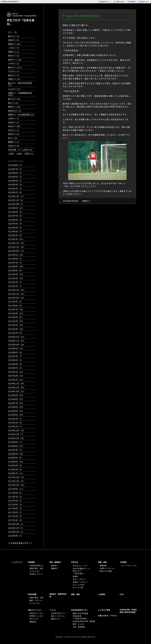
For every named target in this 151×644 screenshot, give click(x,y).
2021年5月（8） (16, 317)
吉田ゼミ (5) (14, 40)
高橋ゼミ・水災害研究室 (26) (21, 115)
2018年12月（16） (17, 430)
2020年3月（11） (16, 372)
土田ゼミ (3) (14, 118)
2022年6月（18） (16, 266)
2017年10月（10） (17, 485)
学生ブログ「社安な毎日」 (21, 22)
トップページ (17, 562)
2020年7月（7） (16, 356)
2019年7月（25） (16, 403)
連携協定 (33, 622)
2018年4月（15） (16, 462)
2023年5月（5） (16, 223)
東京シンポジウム (58, 616)
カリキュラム (35, 571)
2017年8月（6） (16, 493)
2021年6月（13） (16, 313)
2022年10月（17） (17, 251)
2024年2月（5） (16, 188)
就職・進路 (102, 562)
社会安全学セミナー (59, 613)
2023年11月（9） (16, 200)
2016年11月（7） (16, 528)
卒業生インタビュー (80, 582)
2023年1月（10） (16, 239)
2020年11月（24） (17, 341)
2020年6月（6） (16, 360)
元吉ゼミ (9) (14, 146)
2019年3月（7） (16, 419)
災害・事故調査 (79, 627)
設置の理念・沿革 (36, 598)
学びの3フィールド (80, 566)
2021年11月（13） (17, 294)
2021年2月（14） (16, 329)
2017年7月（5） (16, 497)
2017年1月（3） (16, 520)
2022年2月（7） (16, 282)
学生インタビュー (80, 579)
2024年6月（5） (16, 173)
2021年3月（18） (16, 325)
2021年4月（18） (16, 321)
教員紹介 (54, 566)
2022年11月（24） (17, 247)
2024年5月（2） (16, 177)
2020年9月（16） (16, 348)
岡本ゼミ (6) (14, 56)
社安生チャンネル (36, 613)
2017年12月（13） (17, 477)
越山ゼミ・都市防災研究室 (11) (20, 84)
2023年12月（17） (17, 196)
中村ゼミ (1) (14, 130)
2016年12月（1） (16, 524)
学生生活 (75, 562)
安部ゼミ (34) (14, 44)
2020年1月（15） (16, 380)
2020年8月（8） (16, 352)
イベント (53, 610)
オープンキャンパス (129, 566)
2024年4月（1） (16, 181)
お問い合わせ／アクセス (108, 616)
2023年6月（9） (16, 220)
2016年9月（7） (16, 536)
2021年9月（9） (16, 301)
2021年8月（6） (16, 305)
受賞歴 (75, 576)
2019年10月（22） (17, 391)
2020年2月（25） (16, 376)
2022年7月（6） (16, 263)
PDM (122, 594)
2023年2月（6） (16, 235)
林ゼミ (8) (13, 138)
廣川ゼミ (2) (14, 36)
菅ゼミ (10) (13, 103)
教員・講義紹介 (55, 562)
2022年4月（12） (16, 274)
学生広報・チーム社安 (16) (20, 150)
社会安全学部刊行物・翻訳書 (84, 621)
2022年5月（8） (16, 270)
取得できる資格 (106, 571)
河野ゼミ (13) (14, 79)
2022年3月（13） (16, 278)
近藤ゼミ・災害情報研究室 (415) (20, 94)
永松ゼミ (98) (14, 126)
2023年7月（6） (16, 216)
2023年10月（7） (16, 204)
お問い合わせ (120, 2)
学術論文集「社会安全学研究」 (80, 617)
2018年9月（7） (16, 442)
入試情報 (123, 562)
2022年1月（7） (16, 286)
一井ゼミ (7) (14, 48)
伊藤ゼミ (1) (14, 52)
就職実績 (103, 566)
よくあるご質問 (104, 610)
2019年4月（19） (16, 415)
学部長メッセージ (36, 574)
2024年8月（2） (16, 165)
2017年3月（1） (16, 512)
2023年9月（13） (16, 208)
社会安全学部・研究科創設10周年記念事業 (128, 611)
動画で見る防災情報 (80, 613)
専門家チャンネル (36, 616)
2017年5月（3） (16, 504)
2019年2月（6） (16, 422)
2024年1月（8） (16, 192)
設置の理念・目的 (36, 568)
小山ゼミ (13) (14, 89)
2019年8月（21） (16, 399)
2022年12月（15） (17, 243)
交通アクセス (145, 2)
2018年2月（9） (16, 469)
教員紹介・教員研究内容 (58, 595)
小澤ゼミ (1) (14, 63)
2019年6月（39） (16, 407)
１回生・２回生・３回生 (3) (21, 154)
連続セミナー (56, 619)
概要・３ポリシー (36, 600)
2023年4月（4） (16, 227)
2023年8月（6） (16, 212)
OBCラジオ (34, 619)
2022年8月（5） (16, 259)
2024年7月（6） (16, 169)
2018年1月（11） (16, 473)
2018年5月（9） (16, 458)
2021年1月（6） (16, 333)
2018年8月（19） (16, 446)
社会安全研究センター (80, 610)
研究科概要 (32, 594)
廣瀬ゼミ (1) (14, 142)
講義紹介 (54, 568)
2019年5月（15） (16, 411)
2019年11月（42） (17, 387)
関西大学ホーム (106, 2)
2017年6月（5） (16, 500)
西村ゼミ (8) (14, 134)
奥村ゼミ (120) (15, 60)
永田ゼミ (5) (14, 122)
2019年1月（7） (16, 426)
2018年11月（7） (16, 434)
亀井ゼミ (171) (15, 67)
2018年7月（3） (16, 450)
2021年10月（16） (17, 298)
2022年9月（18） (16, 255)
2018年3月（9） (16, 465)
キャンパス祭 (78, 588)
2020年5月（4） (16, 364)
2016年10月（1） (16, 532)
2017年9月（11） (16, 489)
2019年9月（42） (16, 395)
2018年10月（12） (17, 438)
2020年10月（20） (17, 345)
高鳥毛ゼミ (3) (15, 111)
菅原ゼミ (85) (14, 107)
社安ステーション (35, 610)
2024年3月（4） (16, 184)
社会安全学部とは (36, 566)
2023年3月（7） (16, 231)
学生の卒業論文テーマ (81, 569)
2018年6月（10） (16, 454)
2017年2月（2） (16, 516)
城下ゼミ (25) (14, 99)
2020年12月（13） (17, 337)
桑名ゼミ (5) (14, 75)
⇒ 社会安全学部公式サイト (20, 543)
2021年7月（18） (16, 309)
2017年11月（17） (17, 481)
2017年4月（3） (16, 508)
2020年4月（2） (16, 368)
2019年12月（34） (17, 383)
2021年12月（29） (17, 290)
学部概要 (31, 562)
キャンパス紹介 (79, 585)
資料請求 (133, 2)
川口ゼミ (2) (14, 71)
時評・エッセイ (79, 624)
